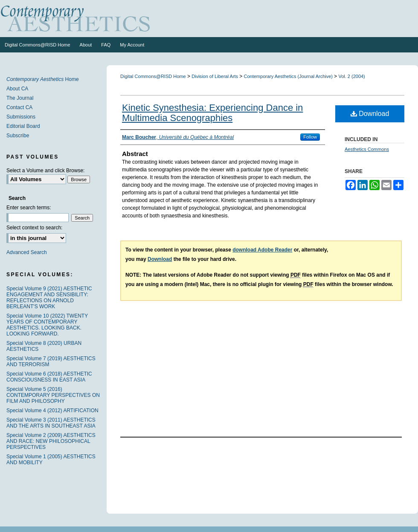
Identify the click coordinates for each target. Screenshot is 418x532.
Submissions (21, 117)
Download (370, 114)
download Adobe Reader (262, 250)
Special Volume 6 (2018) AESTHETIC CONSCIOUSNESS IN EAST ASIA (49, 377)
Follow (310, 137)
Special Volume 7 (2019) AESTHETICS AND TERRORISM (51, 361)
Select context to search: (34, 228)
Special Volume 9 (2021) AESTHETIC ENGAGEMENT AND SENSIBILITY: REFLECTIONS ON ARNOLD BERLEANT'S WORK (49, 298)
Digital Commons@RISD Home (153, 76)
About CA (17, 89)
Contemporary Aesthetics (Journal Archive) (289, 76)
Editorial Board (23, 126)
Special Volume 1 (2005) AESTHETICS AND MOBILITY (51, 460)
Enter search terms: (29, 208)
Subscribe (18, 136)
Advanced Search (27, 252)
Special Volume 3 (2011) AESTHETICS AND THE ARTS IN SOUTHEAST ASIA (51, 423)
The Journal (20, 98)
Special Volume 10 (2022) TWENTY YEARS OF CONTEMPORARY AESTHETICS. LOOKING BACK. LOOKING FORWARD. (47, 325)
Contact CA (19, 107)
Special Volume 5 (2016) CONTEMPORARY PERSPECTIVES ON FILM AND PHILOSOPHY (53, 395)
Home (43, 79)
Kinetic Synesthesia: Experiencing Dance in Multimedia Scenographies (212, 113)
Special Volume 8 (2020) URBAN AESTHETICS (44, 346)
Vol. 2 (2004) (351, 76)
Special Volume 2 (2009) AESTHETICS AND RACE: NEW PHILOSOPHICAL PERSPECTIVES (51, 441)
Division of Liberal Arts (215, 76)
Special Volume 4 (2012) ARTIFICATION (52, 411)
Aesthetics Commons (367, 149)
